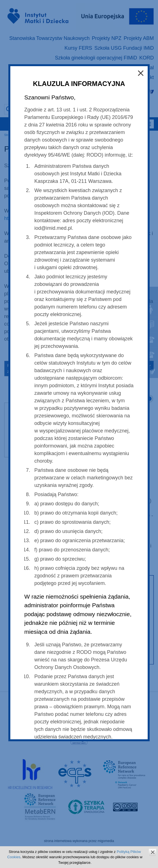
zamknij (153, 852)
